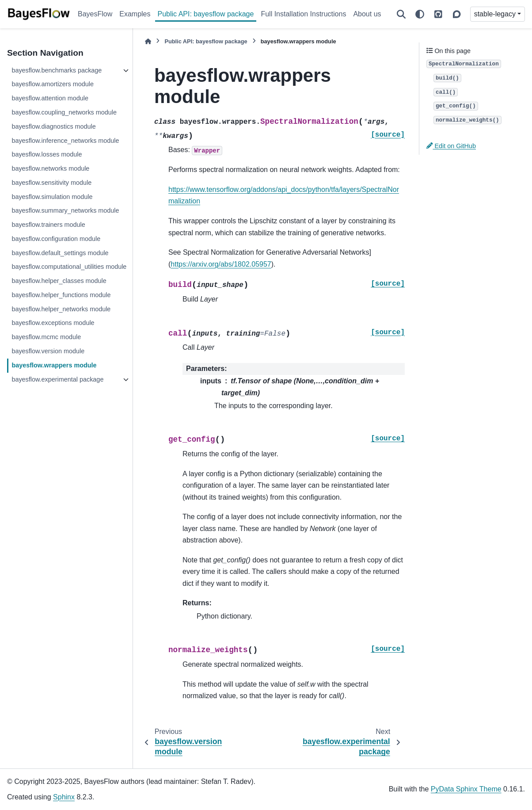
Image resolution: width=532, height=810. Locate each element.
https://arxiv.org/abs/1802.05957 (221, 264)
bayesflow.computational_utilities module (69, 267)
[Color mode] (420, 14)
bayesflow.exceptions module (53, 323)
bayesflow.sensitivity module (51, 183)
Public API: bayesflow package (206, 14)
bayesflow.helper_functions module (61, 295)
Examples (135, 14)
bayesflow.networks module (50, 168)
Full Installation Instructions (303, 14)
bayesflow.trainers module (48, 225)
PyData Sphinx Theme (466, 789)
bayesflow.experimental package (57, 379)
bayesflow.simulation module (52, 197)
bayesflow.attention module (50, 98)
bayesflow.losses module (47, 154)
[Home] (148, 41)
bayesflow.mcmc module (46, 337)
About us (367, 14)
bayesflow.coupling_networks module (64, 112)
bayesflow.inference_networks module (65, 141)
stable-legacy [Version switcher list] (495, 14)
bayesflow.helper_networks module (61, 309)
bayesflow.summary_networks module (65, 210)
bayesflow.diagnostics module (53, 126)
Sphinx (64, 797)
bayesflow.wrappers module (54, 365)
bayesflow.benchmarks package (57, 70)
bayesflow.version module (48, 351)
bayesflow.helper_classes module (59, 281)
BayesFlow (95, 14)
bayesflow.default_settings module (60, 253)
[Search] (401, 14)
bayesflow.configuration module (56, 239)
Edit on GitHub (451, 146)
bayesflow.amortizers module (53, 84)
